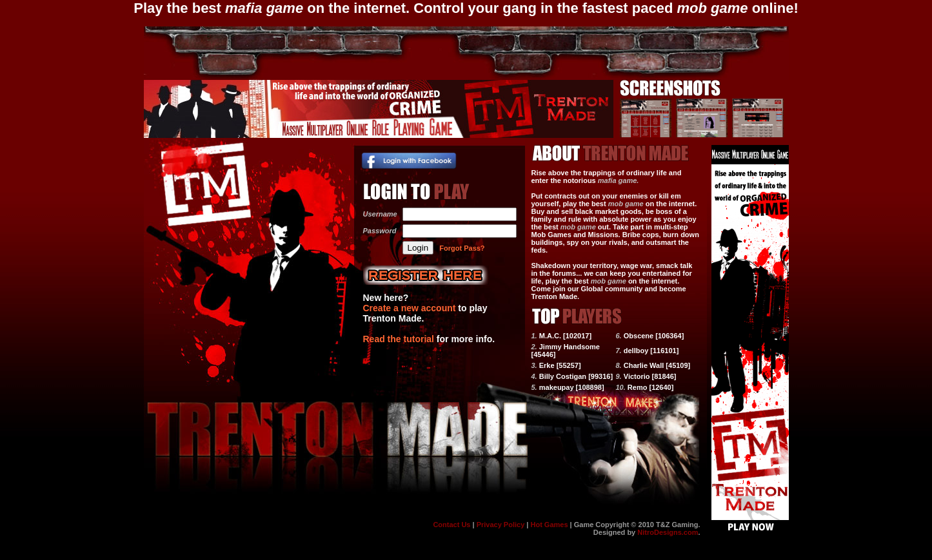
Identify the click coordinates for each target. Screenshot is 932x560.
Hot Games (549, 525)
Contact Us (451, 525)
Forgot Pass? (462, 248)
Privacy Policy (501, 525)
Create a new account (410, 308)
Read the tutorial (399, 339)
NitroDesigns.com (668, 532)
